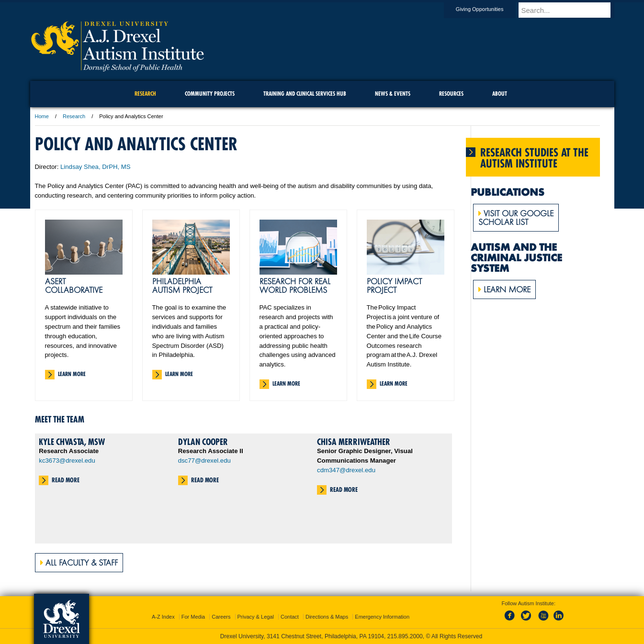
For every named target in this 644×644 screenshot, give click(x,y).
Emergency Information (382, 617)
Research (74, 116)
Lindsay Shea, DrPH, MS (96, 167)
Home (42, 116)
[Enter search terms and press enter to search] (571, 10)
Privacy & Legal (256, 617)
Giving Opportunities (489, 9)
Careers (221, 617)
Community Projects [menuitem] (210, 94)
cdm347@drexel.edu (346, 470)
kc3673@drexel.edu (67, 461)
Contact (290, 617)
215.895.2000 (405, 636)
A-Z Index (163, 617)
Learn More (72, 374)
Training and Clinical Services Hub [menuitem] (305, 94)
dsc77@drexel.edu (204, 461)
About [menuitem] (500, 94)
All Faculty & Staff (79, 563)
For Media (193, 617)
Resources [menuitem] (451, 94)
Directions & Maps (327, 617)
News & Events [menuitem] (393, 94)
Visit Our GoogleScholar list (516, 218)
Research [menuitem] (145, 94)
